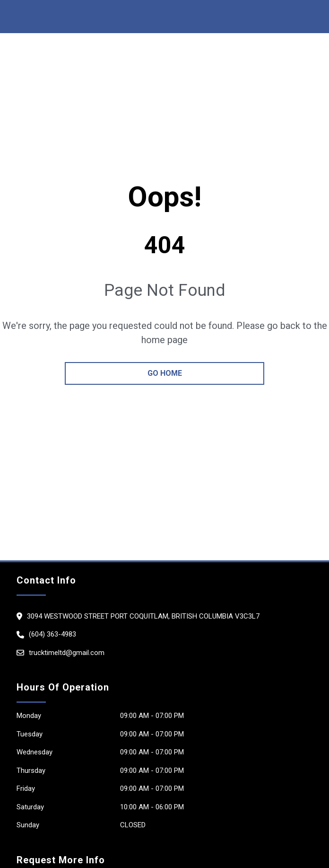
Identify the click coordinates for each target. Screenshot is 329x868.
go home (165, 373)
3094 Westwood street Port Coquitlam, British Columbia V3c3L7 (143, 616)
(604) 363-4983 (52, 634)
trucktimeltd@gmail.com (67, 653)
